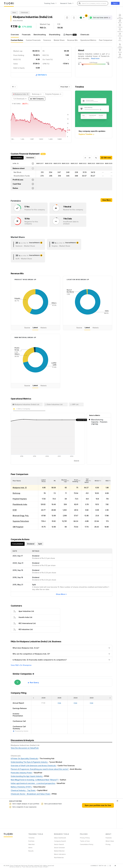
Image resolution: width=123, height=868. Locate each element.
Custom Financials (33, 40)
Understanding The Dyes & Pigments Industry (29, 762)
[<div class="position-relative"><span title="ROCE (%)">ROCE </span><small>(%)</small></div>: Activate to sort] (97, 481)
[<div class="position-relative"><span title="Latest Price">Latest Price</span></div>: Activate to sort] (44, 481)
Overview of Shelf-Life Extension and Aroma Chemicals (34, 766)
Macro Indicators (60, 854)
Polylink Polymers (20, 499)
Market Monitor (59, 851)
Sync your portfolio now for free (98, 805)
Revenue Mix (72, 40)
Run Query (34, 683)
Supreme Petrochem (21, 521)
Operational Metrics (88, 40)
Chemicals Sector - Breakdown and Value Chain (31, 794)
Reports (69, 35)
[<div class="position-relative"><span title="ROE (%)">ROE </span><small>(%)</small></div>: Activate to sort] (107, 481)
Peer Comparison (106, 40)
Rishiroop (16, 493)
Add (37, 99)
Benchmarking (40, 35)
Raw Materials (59, 858)
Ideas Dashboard (60, 838)
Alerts (30, 848)
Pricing (108, 844)
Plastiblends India (20, 504)
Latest (35, 328)
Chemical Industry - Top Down (23, 790)
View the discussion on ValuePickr (25, 748)
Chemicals (85, 35)
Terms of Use (85, 841)
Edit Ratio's (41, 75)
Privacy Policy (85, 838)
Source (27, 328)
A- (86, 158)
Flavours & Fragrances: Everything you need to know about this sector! (40, 769)
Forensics (47, 40)
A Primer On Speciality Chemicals (25, 758)
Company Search (60, 841)
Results (31, 851)
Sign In (115, 3)
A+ (90, 158)
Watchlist (32, 844)
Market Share (59, 40)
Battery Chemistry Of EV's (21, 787)
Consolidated (17, 158)
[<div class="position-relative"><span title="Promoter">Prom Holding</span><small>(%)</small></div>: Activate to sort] (76, 481)
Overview (15, 35)
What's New (110, 841)
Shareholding (55, 35)
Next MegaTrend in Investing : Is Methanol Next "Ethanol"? (35, 780)
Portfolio (31, 841)
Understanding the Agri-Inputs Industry (27, 776)
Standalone (30, 158)
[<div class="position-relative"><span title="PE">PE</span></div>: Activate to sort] (54, 481)
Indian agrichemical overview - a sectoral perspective (33, 783)
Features (109, 838)
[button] (17, 481)
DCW (15, 510)
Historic (44, 328)
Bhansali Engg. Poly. (21, 516)
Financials (26, 35)
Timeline (31, 838)
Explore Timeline (87, 134)
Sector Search (59, 844)
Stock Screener (59, 848)
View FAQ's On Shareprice (21, 665)
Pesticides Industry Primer (22, 773)
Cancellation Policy (87, 844)
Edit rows (106, 158)
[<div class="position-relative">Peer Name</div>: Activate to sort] (24, 481)
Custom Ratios (17, 40)
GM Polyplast (18, 527)
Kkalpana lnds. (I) (20, 488)
